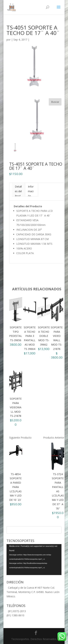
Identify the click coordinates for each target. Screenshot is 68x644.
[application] (34, 560)
